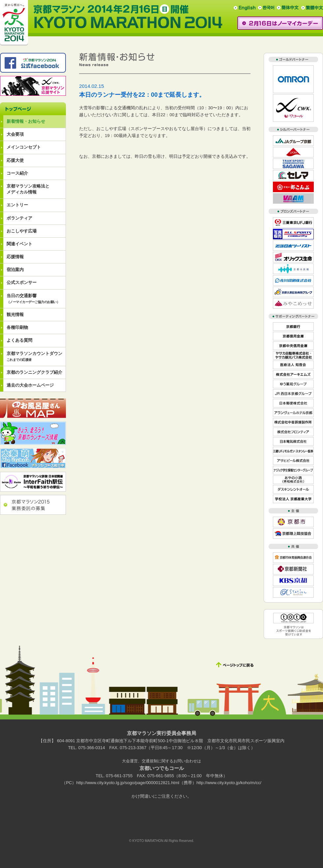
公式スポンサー (22, 282)
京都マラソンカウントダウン (34, 356)
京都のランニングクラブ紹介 (34, 372)
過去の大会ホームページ (30, 385)
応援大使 (15, 160)
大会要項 (15, 134)
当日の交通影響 (33, 298)
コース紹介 (17, 173)
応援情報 (15, 257)
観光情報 (15, 314)
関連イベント (19, 244)
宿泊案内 (15, 270)
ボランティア (19, 218)
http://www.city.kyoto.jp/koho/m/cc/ (229, 783)
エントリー (17, 205)
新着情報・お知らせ (26, 121)
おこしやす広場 (22, 231)
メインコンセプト (24, 147)
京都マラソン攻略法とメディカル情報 (28, 189)
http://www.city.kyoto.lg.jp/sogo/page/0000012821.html (128, 783)
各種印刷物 (17, 327)
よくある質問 (19, 340)
